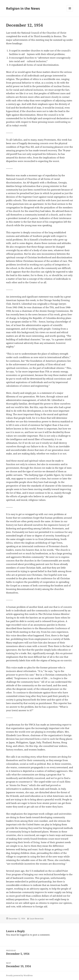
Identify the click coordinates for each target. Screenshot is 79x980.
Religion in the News (23, 8)
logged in (25, 935)
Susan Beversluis (37, 919)
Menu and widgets (70, 11)
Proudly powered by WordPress (19, 975)
